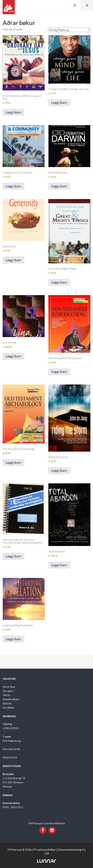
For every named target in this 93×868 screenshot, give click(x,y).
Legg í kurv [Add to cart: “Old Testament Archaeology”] (13, 463)
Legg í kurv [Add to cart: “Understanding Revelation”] (13, 639)
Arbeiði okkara (11, 699)
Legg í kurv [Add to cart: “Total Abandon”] (59, 565)
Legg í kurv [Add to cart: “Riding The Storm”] (59, 471)
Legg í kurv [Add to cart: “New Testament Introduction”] (59, 372)
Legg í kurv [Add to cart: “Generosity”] (13, 260)
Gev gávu (8, 691)
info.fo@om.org (12, 741)
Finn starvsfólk (11, 749)
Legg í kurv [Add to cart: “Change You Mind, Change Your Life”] (59, 103)
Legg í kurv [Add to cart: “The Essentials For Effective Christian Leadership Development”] (13, 556)
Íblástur (7, 703)
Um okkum (8, 708)
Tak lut (6, 695)
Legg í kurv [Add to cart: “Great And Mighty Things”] (59, 282)
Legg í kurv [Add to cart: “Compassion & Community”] (13, 186)
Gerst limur (9, 687)
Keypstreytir (10, 757)
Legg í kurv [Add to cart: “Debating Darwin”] (59, 186)
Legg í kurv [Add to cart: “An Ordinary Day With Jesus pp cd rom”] (13, 112)
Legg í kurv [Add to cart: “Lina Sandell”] (13, 356)
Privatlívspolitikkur (45, 850)
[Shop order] (69, 30)
